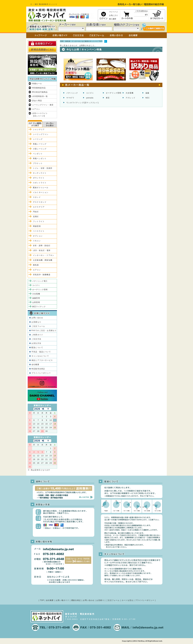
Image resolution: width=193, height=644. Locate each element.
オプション (38, 236)
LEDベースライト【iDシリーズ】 (40, 115)
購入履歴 (113, 19)
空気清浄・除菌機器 (42, 275)
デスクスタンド (40, 202)
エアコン (36, 109)
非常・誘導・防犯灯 (42, 246)
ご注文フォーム (38, 326)
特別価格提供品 (39, 88)
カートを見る (127, 600)
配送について (37, 348)
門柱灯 (36, 212)
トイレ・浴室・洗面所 (43, 168)
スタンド (37, 197)
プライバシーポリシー (41, 373)
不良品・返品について (41, 352)
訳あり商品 (37, 101)
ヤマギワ (70, 98)
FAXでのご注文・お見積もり (44, 331)
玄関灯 (36, 217)
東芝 (108, 98)
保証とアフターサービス (42, 360)
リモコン (37, 241)
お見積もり (36, 322)
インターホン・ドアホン (44, 255)
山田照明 (36, 302)
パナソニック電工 (40, 281)
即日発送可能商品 (40, 92)
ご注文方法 (36, 339)
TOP (42, 600)
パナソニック (72, 93)
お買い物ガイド (62, 600)
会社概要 (35, 365)
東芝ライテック (39, 307)
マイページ (113, 12)
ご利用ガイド (37, 335)
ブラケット (38, 163)
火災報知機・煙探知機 (43, 260)
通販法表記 (76, 600)
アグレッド (130, 98)
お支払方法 (36, 343)
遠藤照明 (36, 298)
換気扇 (36, 265)
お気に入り (113, 15)
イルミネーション (41, 192)
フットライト (39, 221)
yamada (90, 98)
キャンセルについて (40, 356)
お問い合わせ (37, 318)
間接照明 (37, 226)
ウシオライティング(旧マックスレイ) (83, 103)
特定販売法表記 (38, 369)
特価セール (37, 84)
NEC (148, 98)
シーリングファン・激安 (43, 105)
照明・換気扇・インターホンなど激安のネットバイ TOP (81, 41)
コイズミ (90, 93)
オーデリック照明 (114, 93)
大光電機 (130, 93)
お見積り (100, 600)
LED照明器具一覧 (40, 96)
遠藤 (147, 93)
